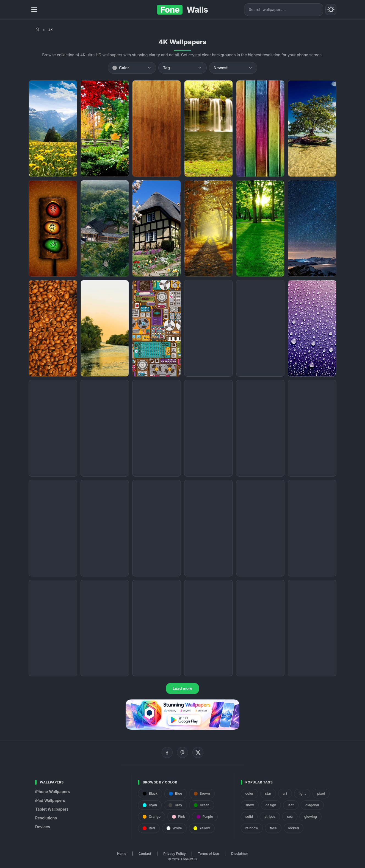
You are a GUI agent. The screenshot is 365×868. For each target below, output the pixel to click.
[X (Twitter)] (198, 752)
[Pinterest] (182, 752)
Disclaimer (240, 854)
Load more (182, 688)
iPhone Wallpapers (52, 792)
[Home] (37, 29)
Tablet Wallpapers (52, 809)
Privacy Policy (174, 854)
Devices (43, 827)
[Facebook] (167, 752)
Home (122, 854)
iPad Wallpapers (50, 800)
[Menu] (34, 10)
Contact (145, 854)
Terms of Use (208, 854)
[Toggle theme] (331, 10)
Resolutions (46, 818)
